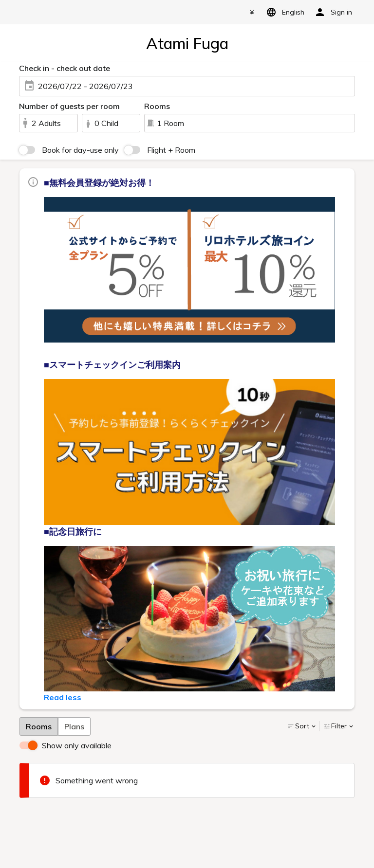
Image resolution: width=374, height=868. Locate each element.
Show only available (77, 745)
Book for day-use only (80, 150)
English (284, 12)
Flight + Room (171, 150)
